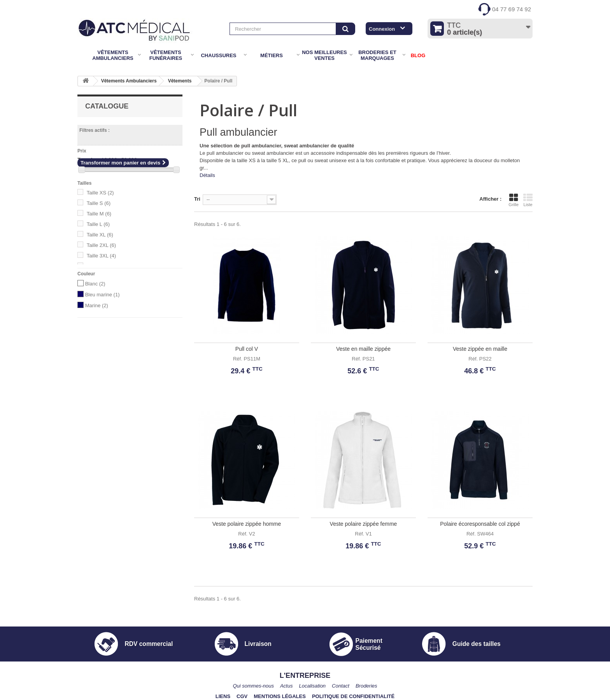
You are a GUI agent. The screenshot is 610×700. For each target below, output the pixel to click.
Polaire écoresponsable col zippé (480, 524)
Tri (197, 199)
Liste (528, 200)
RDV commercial (149, 644)
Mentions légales (280, 696)
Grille (514, 200)
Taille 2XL (101, 245)
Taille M (99, 214)
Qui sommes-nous (253, 686)
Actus (287, 686)
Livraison (258, 644)
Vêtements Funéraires (166, 55)
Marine (97, 305)
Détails (207, 175)
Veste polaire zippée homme (247, 524)
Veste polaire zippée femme (364, 524)
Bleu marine (103, 295)
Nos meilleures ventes (324, 55)
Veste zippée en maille (480, 349)
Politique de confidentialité (353, 696)
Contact (341, 686)
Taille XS (100, 193)
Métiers (272, 55)
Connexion (382, 29)
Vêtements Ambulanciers (113, 55)
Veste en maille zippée (363, 349)
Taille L (98, 224)
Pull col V (247, 349)
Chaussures (218, 55)
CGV (242, 696)
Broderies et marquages (377, 55)
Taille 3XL (101, 256)
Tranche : (89, 160)
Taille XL (100, 235)
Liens (223, 696)
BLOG (418, 55)
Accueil (83, 55)
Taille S (99, 203)
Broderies (366, 686)
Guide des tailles (477, 644)
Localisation (312, 686)
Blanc (95, 284)
